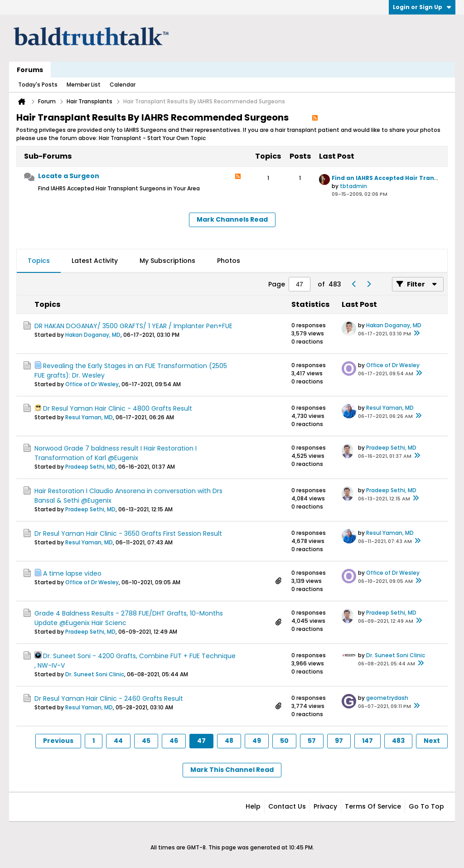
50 (284, 741)
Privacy (325, 806)
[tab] (39, 261)
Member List (84, 85)
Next (432, 741)
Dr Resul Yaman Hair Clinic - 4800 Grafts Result (118, 408)
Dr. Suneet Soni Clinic (95, 674)
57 (312, 741)
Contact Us (287, 806)
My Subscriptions (167, 261)
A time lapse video (72, 573)
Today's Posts (38, 85)
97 (339, 741)
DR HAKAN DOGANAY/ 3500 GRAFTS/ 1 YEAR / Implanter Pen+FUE (133, 326)
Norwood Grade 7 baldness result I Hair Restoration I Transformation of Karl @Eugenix (116, 453)
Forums (30, 70)
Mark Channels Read (232, 219)
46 (174, 741)
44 (118, 741)
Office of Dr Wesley (92, 384)
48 (229, 741)
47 (201, 741)
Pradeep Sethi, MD (90, 467)
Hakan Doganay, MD (93, 335)
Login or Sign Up (422, 7)
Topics (39, 261)
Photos (229, 261)
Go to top (426, 806)
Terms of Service (373, 806)
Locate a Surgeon (69, 176)
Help (253, 806)
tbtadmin (353, 186)
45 (146, 741)
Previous (58, 741)
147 (367, 741)
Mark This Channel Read (232, 770)
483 (398, 741)
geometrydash (387, 698)
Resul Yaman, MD (89, 417)
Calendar (123, 85)
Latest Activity (95, 261)
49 (257, 741)
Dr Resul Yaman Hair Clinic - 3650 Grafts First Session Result (128, 533)
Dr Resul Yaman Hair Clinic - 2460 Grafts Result (109, 698)
